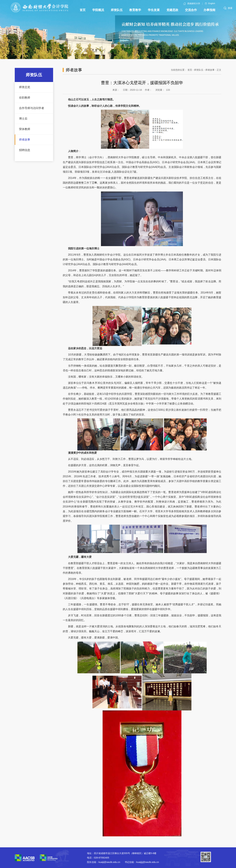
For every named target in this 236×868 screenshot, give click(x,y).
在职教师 (25, 98)
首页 (190, 70)
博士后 (23, 119)
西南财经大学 (192, 4)
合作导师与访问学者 (32, 108)
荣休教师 (25, 129)
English (210, 4)
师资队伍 (199, 70)
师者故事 (25, 140)
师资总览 (25, 87)
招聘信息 (25, 150)
